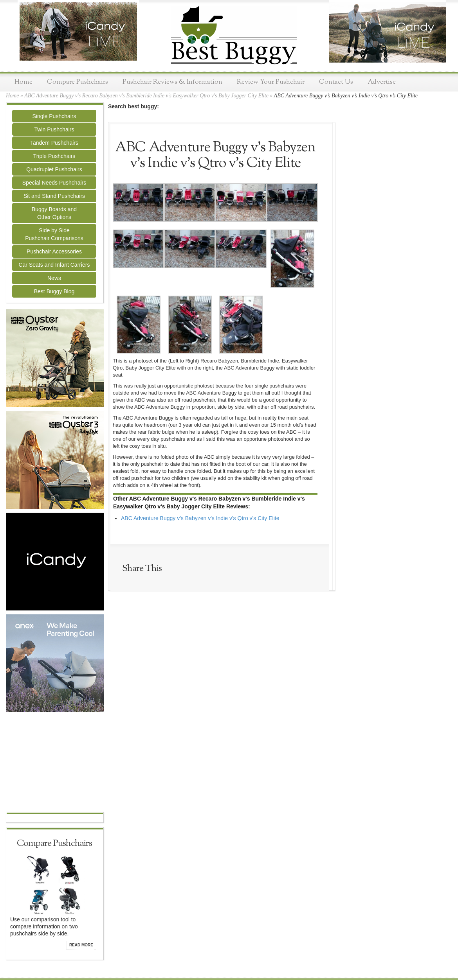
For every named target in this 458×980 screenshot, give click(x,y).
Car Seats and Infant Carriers (54, 265)
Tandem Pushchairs (54, 143)
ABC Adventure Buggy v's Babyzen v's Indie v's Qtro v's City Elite (200, 518)
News (54, 278)
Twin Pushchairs (54, 129)
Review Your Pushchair (271, 82)
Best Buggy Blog (54, 291)
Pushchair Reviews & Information (172, 82)
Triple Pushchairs (54, 156)
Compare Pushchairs (78, 82)
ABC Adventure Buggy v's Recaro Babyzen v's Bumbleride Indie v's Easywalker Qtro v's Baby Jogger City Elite (146, 96)
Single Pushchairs (54, 116)
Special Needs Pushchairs (54, 183)
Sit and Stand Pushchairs (54, 196)
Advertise (382, 82)
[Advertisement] (55, 763)
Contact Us (336, 82)
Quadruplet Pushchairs (54, 169)
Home (23, 82)
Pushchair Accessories (54, 251)
